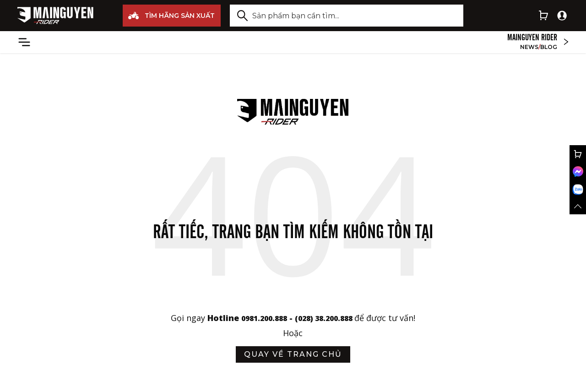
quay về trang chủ (293, 354)
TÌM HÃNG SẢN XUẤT (171, 16)
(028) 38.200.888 (329, 318)
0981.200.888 (258, 318)
